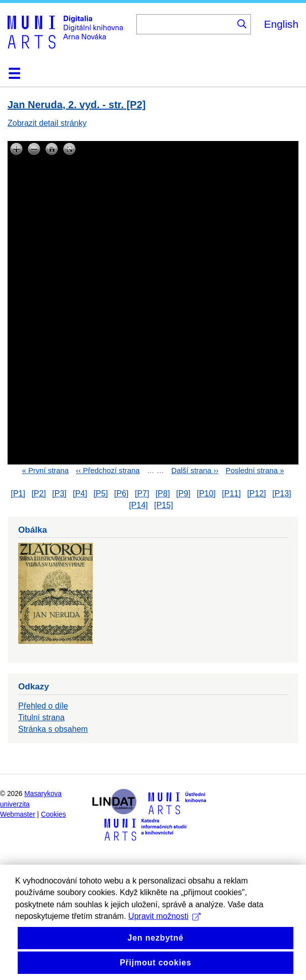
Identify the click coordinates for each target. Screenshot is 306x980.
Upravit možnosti (164, 938)
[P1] (18, 494)
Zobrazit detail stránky (47, 123)
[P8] (163, 494)
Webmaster (18, 814)
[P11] (232, 494)
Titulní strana (41, 717)
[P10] (206, 494)
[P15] (163, 505)
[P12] (256, 494)
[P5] (100, 494)
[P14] (138, 505)
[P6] (121, 494)
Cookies (54, 814)
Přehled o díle (43, 706)
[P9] (183, 494)
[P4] (80, 494)
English (281, 24)
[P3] (59, 494)
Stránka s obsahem (53, 729)
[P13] (282, 494)
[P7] (142, 494)
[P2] (38, 494)
